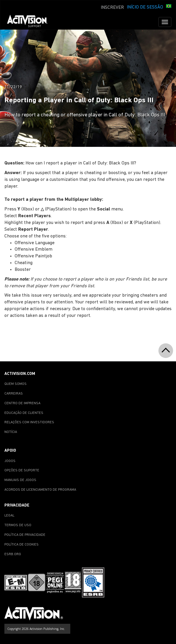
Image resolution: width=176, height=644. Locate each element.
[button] (169, 7)
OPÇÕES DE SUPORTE (22, 470)
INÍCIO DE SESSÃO (145, 7)
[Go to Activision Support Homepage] (30, 22)
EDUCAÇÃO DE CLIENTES (24, 413)
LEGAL (9, 516)
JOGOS (10, 461)
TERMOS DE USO (18, 525)
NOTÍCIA (11, 432)
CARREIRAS (14, 394)
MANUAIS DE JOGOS (20, 480)
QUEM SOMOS (16, 384)
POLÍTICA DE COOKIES (22, 545)
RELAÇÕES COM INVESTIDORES (29, 422)
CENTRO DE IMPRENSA (22, 403)
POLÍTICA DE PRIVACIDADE (25, 535)
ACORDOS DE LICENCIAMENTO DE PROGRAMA (40, 490)
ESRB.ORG (13, 554)
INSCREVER (112, 8)
